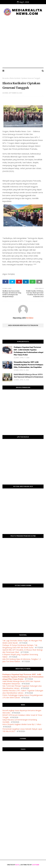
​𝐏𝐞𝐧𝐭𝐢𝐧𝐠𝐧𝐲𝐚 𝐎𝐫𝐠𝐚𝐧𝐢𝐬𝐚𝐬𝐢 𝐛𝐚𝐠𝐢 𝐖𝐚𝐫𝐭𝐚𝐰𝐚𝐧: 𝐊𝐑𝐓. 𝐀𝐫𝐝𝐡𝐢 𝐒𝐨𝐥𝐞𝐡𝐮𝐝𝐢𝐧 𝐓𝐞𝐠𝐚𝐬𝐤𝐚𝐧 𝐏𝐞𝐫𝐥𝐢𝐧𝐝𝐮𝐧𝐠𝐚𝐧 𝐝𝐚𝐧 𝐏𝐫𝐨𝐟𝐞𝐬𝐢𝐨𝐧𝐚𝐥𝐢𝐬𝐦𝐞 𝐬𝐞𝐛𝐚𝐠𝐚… (29, 351)
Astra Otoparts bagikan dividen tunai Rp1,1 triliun (22, 724)
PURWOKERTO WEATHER (23, 763)
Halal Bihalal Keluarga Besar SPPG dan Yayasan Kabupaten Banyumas (28, 376)
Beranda (5, 78)
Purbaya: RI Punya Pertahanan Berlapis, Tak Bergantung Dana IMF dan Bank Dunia (20, 646)
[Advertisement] (23, 42)
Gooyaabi (36, 865)
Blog (17, 865)
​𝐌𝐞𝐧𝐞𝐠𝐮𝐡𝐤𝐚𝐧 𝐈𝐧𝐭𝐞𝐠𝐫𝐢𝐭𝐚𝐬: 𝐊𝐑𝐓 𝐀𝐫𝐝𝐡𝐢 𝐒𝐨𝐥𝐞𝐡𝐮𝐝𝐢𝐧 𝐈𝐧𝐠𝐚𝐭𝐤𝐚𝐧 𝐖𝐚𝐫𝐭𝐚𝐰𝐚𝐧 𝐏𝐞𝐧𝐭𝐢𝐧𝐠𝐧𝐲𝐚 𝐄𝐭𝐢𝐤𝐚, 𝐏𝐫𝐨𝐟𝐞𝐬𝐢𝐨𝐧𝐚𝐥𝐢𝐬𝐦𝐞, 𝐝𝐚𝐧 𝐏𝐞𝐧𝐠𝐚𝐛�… (28, 365)
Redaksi (30, 318)
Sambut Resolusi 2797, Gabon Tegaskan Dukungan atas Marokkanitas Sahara (23, 692)
